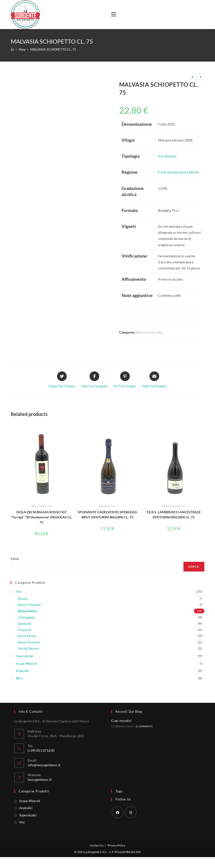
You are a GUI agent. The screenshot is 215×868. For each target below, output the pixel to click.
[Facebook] (118, 812)
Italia (194, 172)
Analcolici (23, 671)
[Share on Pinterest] (125, 380)
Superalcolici (25, 656)
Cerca (15, 559)
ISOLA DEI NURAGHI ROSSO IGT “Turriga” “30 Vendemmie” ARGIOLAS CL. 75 (41, 517)
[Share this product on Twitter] (62, 380)
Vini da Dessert (29, 649)
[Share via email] (154, 380)
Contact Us (97, 845)
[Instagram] (131, 812)
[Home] (12, 49)
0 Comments (144, 726)
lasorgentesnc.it (40, 779)
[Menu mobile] (112, 15)
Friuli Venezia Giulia (173, 172)
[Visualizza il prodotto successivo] (201, 77)
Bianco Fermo (146, 332)
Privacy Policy (116, 845)
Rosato (23, 599)
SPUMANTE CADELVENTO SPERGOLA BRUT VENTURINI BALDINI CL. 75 (107, 515)
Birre (19, 678)
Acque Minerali (26, 664)
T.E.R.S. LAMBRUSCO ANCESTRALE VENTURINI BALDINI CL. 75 (174, 515)
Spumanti (105, 506)
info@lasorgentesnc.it (44, 765)
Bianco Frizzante (29, 605)
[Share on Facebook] (94, 380)
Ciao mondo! (121, 721)
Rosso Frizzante (171, 506)
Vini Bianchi (167, 156)
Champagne (26, 617)
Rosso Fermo (39, 506)
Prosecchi (25, 630)
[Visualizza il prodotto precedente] (193, 77)
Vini (159, 332)
